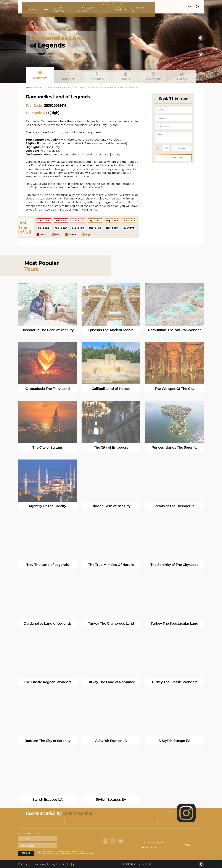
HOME (56, 16)
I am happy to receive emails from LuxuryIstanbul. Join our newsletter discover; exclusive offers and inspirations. (68, 853)
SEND (182, 148)
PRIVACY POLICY (150, 847)
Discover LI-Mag (181, 813)
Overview (40, 75)
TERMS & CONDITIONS (153, 843)
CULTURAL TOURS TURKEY (87, 88)
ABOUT (71, 16)
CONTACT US (166, 16)
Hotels (125, 77)
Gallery (182, 77)
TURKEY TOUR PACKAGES (58, 88)
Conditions (154, 77)
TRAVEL (39, 88)
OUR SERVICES (90, 16)
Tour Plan (68, 77)
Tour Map (97, 77)
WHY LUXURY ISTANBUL (117, 16)
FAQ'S (188, 845)
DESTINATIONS (144, 16)
